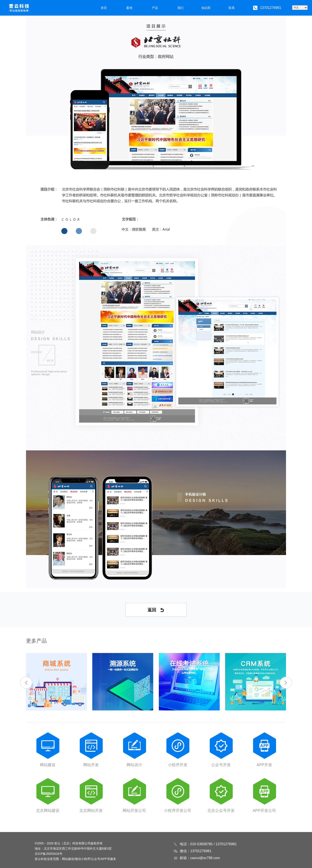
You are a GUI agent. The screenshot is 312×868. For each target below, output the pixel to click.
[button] (26, 683)
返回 (156, 610)
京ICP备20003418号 (49, 854)
